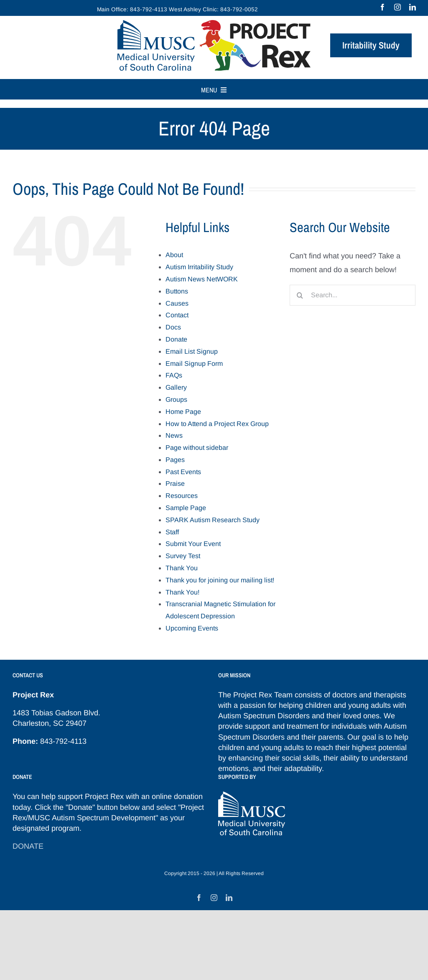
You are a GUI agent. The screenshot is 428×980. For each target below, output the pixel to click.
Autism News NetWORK (202, 279)
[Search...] (353, 295)
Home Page (183, 412)
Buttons (177, 291)
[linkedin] (413, 7)
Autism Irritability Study (199, 267)
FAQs (174, 375)
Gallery (176, 387)
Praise (175, 484)
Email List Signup (192, 351)
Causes (177, 303)
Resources (182, 496)
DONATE (28, 846)
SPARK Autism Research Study (213, 520)
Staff (172, 532)
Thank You (182, 568)
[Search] (300, 295)
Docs (173, 327)
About (174, 255)
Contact (177, 315)
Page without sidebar (197, 448)
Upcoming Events (192, 628)
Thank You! (182, 592)
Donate (176, 339)
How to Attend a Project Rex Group (217, 424)
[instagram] (397, 7)
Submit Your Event (193, 544)
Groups (176, 399)
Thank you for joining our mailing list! (220, 580)
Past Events (183, 472)
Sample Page (186, 508)
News (174, 435)
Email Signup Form (194, 364)
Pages (175, 460)
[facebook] (382, 7)
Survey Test (183, 556)
